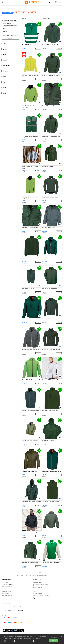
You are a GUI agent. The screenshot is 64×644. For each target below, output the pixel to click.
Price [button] (4, 55)
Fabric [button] (5, 88)
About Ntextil (6, 582)
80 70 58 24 (36, 591)
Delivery (5, 589)
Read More (38, 638)
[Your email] (10, 611)
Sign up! (20, 611)
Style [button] (4, 44)
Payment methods (7, 587)
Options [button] (5, 71)
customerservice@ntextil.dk (40, 584)
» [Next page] (45, 571)
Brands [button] (5, 60)
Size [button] (4, 82)
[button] (49, 2)
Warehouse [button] (6, 66)
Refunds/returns (7, 591)
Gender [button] (5, 49)
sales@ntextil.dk (37, 587)
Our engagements (7, 595)
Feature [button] (5, 93)
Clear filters (10, 38)
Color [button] (4, 77)
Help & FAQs (6, 593)
